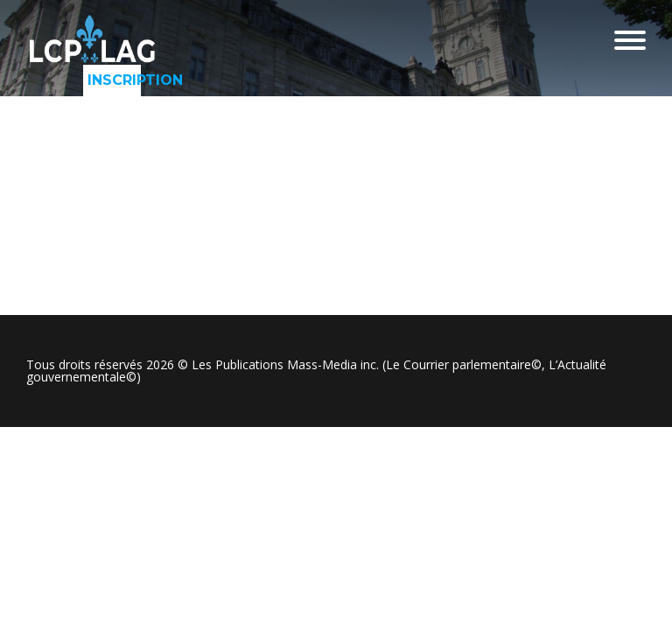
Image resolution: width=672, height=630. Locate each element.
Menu (630, 40)
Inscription (114, 80)
